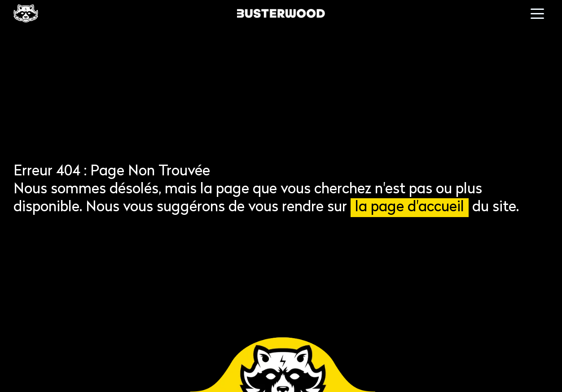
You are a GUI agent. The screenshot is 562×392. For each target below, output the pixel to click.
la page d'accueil (410, 208)
